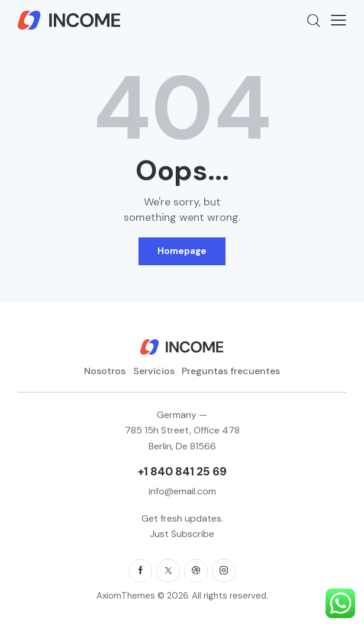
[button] (339, 20)
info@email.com (182, 491)
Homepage (182, 251)
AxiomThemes (126, 596)
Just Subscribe (182, 534)
